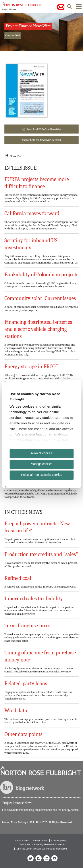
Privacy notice (40, 841)
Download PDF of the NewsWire (44, 129)
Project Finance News (17, 803)
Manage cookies (41, 464)
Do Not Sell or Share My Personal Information (42, 844)
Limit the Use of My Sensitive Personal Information (41, 849)
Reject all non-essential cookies (41, 475)
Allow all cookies (41, 453)
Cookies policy (59, 841)
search (70, 8)
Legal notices (22, 841)
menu (79, 8)
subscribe (61, 7)
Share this (16, 156)
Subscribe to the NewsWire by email (41, 140)
